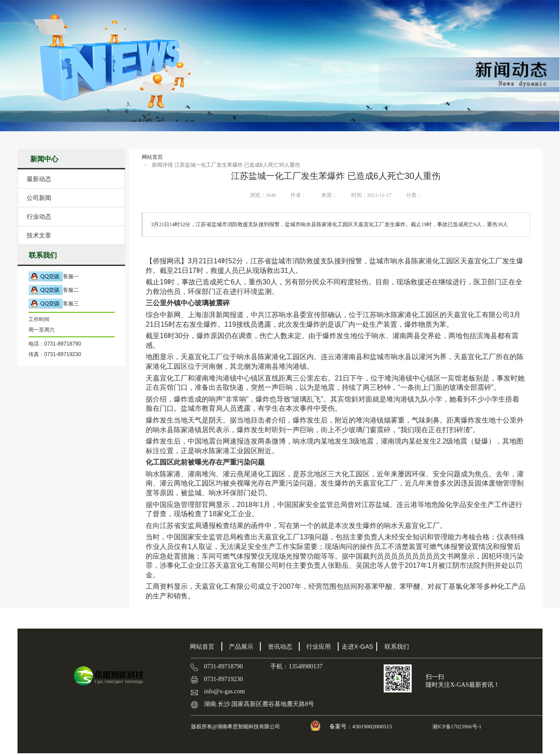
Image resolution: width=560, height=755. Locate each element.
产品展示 (241, 647)
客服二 (54, 290)
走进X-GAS (357, 647)
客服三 (54, 304)
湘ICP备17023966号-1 (456, 727)
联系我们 (397, 647)
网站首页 (152, 157)
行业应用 (318, 647)
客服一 (54, 277)
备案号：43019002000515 (361, 726)
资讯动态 (280, 647)
